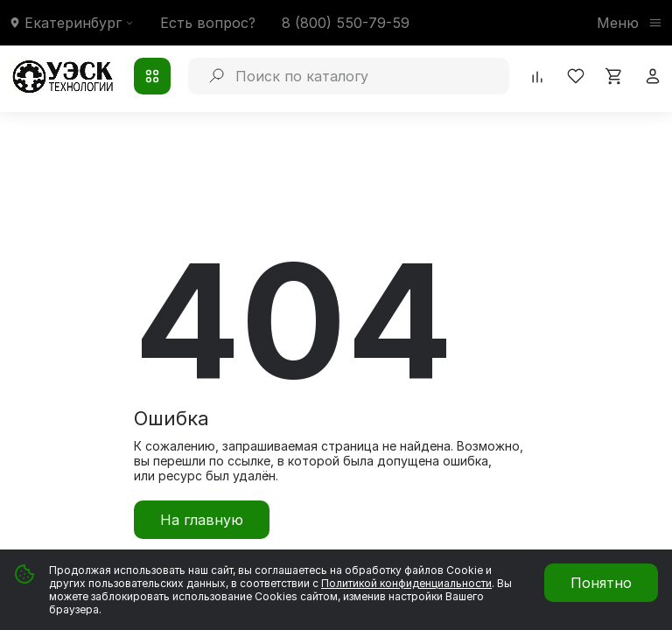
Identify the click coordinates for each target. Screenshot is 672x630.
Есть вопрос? (208, 23)
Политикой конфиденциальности (406, 583)
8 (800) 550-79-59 (346, 23)
